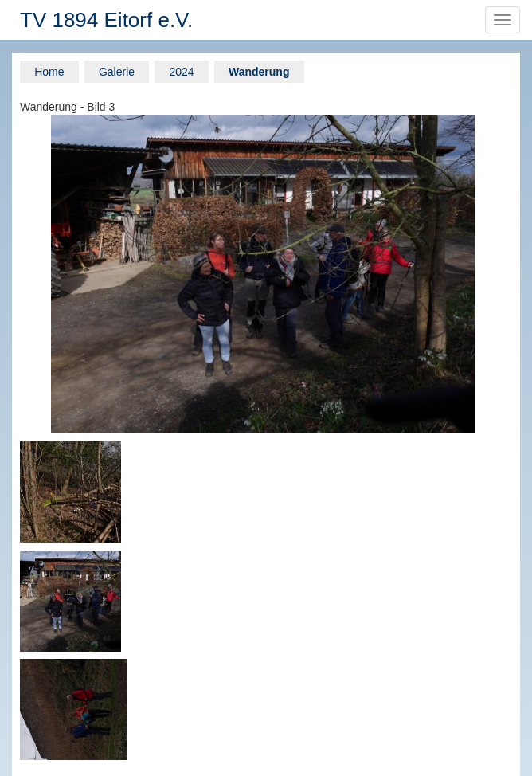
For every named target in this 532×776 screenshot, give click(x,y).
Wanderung (259, 72)
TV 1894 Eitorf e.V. (106, 20)
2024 (181, 72)
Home (49, 72)
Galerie (117, 72)
